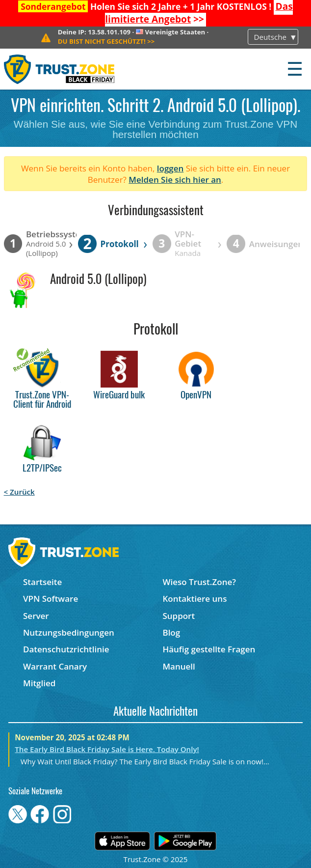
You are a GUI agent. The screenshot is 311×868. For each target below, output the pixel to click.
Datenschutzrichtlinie (66, 649)
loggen (170, 168)
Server (36, 616)
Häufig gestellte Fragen (209, 649)
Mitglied (39, 683)
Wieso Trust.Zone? (199, 582)
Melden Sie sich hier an (175, 180)
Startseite (42, 582)
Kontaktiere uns (194, 599)
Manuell (179, 666)
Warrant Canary (55, 666)
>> (199, 13)
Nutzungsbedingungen (69, 632)
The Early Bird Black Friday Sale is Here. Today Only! (107, 749)
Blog (171, 632)
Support (179, 616)
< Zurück (19, 492)
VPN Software (51, 599)
